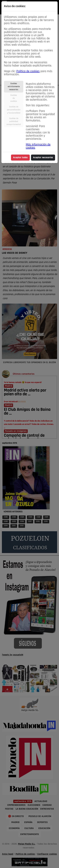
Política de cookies (28, 71)
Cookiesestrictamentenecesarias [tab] (14, 87)
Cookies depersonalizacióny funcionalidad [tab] (14, 110)
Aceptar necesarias (43, 158)
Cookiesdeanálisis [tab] (14, 98)
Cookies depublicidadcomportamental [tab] (14, 121)
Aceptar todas (20, 158)
